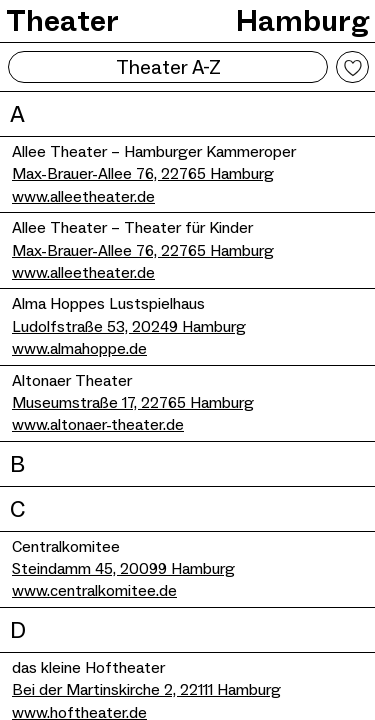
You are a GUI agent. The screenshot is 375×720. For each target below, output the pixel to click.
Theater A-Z (168, 67)
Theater (62, 20)
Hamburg (302, 20)
